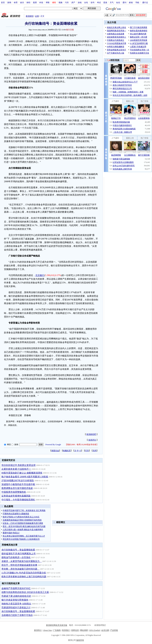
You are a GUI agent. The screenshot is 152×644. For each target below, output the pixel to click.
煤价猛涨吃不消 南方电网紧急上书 (19, 554)
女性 (86, 2)
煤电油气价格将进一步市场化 (16, 557)
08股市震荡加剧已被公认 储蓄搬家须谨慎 (22, 473)
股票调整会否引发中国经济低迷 (17, 488)
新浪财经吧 (91, 434)
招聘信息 (75, 630)
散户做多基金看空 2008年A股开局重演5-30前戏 (25, 477)
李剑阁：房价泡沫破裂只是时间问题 (20, 569)
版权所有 (80, 640)
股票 (35, 2)
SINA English (94, 630)
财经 (28, 2)
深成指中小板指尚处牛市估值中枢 (18, 484)
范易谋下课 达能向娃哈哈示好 (16, 596)
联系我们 (66, 630)
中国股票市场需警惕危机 (14, 492)
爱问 (124, 2)
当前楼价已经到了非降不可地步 (17, 615)
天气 (112, 2)
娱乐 (22, 2)
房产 (73, 2)
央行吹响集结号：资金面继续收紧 (18, 550)
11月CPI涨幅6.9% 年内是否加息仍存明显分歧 (24, 573)
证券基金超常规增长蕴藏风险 (16, 496)
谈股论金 (55, 451)
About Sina (47, 630)
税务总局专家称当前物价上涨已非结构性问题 (24, 577)
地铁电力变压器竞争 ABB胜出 (16, 604)
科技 (41, 2)
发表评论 (92, 440)
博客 (48, 2)
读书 (92, 2)
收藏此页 (67, 451)
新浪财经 (30, 16)
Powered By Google (53, 445)
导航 (137, 2)
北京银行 (40, 275)
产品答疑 (114, 630)
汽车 (67, 2)
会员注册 (105, 630)
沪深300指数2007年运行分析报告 (18, 481)
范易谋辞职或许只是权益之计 (16, 608)
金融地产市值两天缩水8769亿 (16, 588)
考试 (99, 2)
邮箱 (131, 2)
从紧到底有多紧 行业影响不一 (16, 469)
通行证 (145, 2)
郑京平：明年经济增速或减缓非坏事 (19, 565)
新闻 (9, 2)
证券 (37, 16)
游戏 (80, 2)
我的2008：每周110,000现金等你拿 (82, 445)
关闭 (95, 451)
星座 (105, 2)
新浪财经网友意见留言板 (57, 625)
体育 (16, 2)
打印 (87, 451)
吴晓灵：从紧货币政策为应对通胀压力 (22, 561)
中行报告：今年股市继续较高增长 (18, 500)
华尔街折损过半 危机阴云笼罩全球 (19, 465)
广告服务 (57, 630)
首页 (3, 2)
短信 (118, 2)
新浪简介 (38, 630)
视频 (60, 2)
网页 (9, 445)
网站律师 (84, 630)
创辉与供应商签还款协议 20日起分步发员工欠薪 (25, 592)
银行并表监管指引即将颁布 (15, 600)
